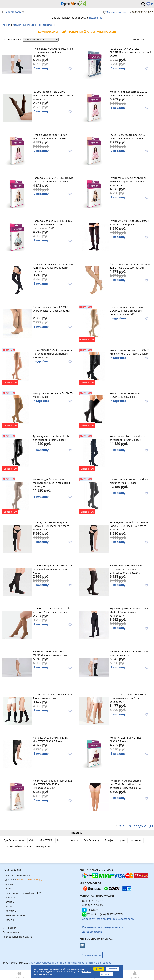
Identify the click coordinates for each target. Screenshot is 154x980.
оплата (9, 884)
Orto (32, 840)
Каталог (17, 25)
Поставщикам (11, 932)
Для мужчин (43, 846)
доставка (24, 880)
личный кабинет (15, 915)
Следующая (144, 826)
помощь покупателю (18, 875)
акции (9, 906)
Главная (6, 25)
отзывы (10, 902)
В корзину (41, 68)
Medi (60, 840)
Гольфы (109, 840)
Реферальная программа (18, 937)
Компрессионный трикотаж (38, 25)
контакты (11, 911)
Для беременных (14, 840)
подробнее (96, 18)
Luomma (73, 840)
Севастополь (13, 12)
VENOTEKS (46, 840)
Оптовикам (9, 928)
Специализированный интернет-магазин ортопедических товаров (71, 963)
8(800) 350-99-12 (143, 12)
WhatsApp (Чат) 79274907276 (103, 914)
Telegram (90, 910)
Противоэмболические (17, 846)
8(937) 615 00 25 (92, 905)
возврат (10, 888)
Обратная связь (91, 955)
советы (10, 920)
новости (10, 897)
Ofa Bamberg (91, 840)
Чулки (122, 840)
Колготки (136, 840)
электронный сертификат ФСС (23, 893)
